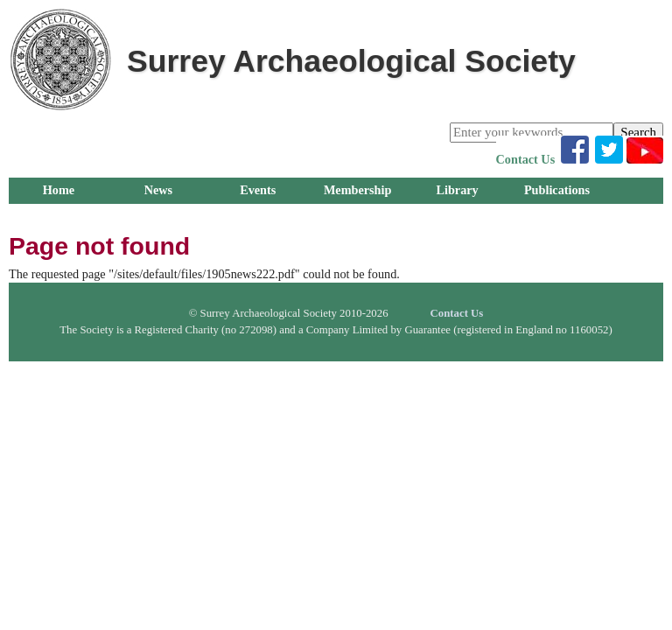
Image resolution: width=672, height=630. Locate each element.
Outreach (258, 216)
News (158, 190)
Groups (59, 216)
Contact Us (526, 159)
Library (457, 190)
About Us (357, 216)
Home (59, 190)
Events (258, 190)
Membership (358, 190)
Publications (557, 190)
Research (158, 216)
